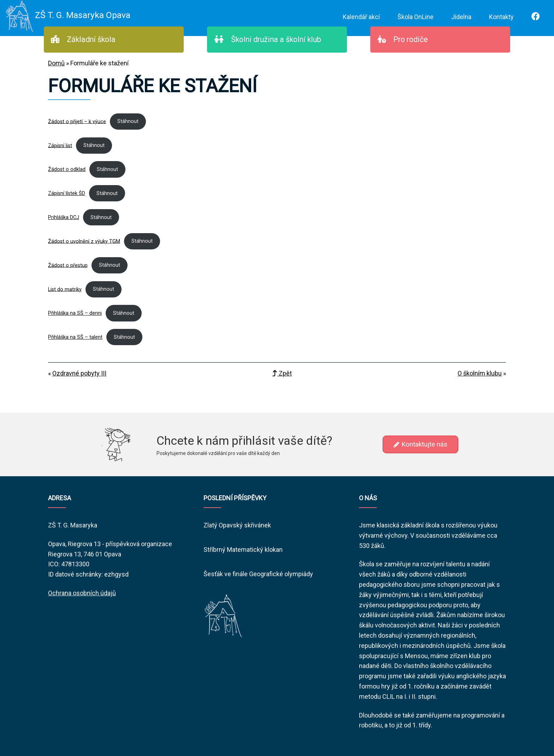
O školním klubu (480, 373)
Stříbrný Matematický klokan (243, 550)
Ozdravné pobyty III (79, 373)
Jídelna (461, 17)
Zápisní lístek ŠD (67, 193)
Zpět (282, 373)
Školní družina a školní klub (268, 39)
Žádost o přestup (68, 265)
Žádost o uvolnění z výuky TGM (84, 241)
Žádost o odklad (67, 169)
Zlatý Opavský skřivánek (237, 525)
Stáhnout (128, 121)
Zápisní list (60, 145)
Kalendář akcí (361, 17)
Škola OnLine (415, 17)
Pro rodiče (403, 39)
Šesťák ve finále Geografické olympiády (258, 574)
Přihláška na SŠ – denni (75, 313)
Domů (56, 63)
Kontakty (501, 17)
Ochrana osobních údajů (82, 593)
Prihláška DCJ (64, 217)
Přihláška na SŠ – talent (75, 337)
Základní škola (83, 39)
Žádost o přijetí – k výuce (77, 121)
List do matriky (65, 289)
